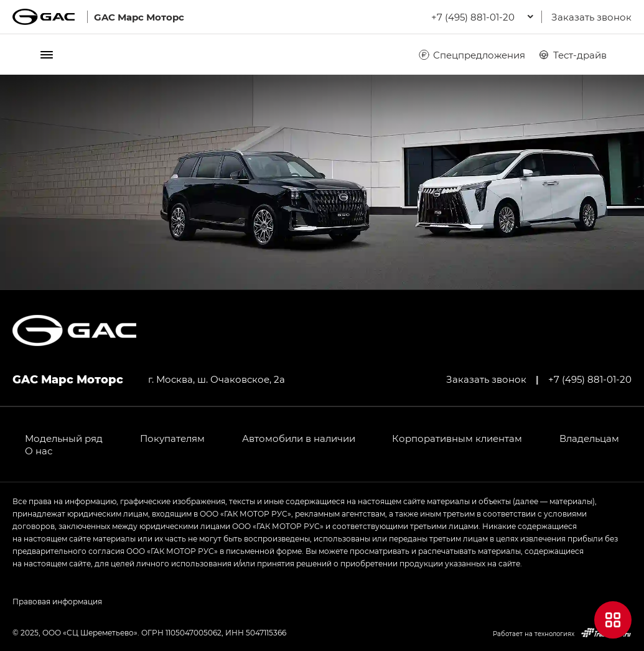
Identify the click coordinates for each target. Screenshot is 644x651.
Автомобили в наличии (299, 438)
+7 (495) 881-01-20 (590, 379)
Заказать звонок (591, 17)
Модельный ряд (64, 438)
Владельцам (589, 438)
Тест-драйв (572, 55)
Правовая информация (57, 601)
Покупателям (172, 438)
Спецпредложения (471, 55)
